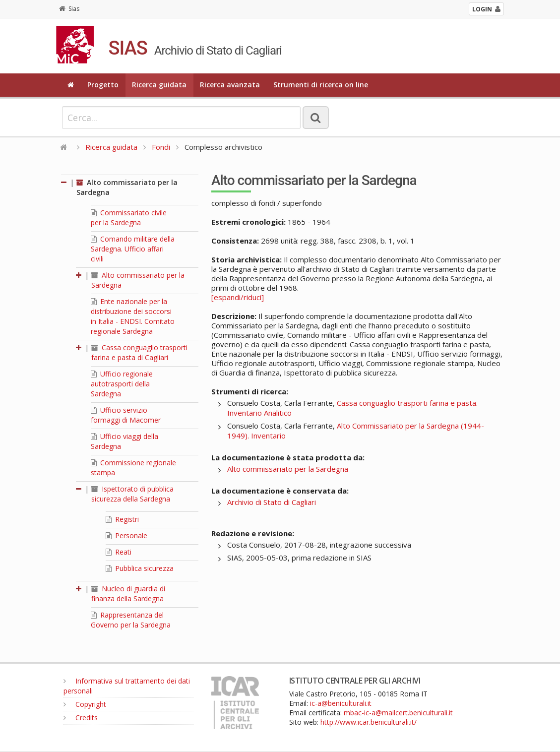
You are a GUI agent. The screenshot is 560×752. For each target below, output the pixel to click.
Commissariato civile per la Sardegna (129, 218)
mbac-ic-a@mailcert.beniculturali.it (398, 713)
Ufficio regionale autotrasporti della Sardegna (122, 384)
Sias (69, 9)
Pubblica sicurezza (140, 568)
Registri (122, 519)
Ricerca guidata (159, 85)
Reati (119, 552)
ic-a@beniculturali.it (341, 703)
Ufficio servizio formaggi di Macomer (126, 415)
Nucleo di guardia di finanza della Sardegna (128, 594)
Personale (126, 535)
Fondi (161, 147)
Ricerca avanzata (230, 85)
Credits (81, 718)
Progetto (103, 85)
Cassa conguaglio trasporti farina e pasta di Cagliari (139, 352)
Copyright (85, 704)
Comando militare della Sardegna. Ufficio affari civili (133, 249)
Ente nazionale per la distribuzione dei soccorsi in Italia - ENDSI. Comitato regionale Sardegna (133, 316)
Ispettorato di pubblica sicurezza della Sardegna (132, 494)
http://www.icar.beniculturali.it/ (369, 722)
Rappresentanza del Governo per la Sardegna (131, 620)
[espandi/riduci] (238, 297)
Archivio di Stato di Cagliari (272, 502)
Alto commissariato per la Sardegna (288, 469)
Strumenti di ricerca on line (321, 85)
